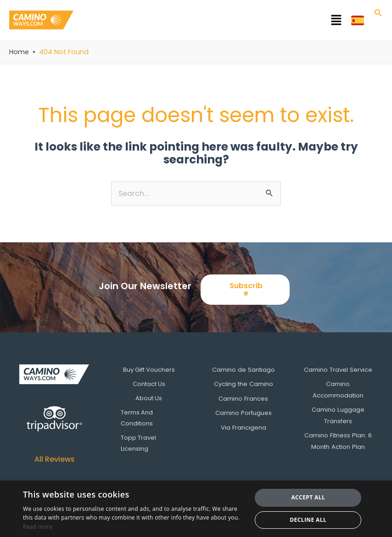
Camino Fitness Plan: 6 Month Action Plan (338, 439)
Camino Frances (244, 398)
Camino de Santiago (244, 370)
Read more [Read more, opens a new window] (38, 527)
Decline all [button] (308, 520)
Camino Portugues (243, 412)
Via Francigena (243, 426)
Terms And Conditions (138, 417)
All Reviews (54, 459)
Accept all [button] (308, 497)
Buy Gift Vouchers (149, 370)
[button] (212, 22)
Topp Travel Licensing (140, 443)
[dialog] (196, 509)
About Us (149, 398)
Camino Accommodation (338, 389)
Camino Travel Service (338, 370)
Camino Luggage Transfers (338, 414)
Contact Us (149, 384)
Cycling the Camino (244, 384)
